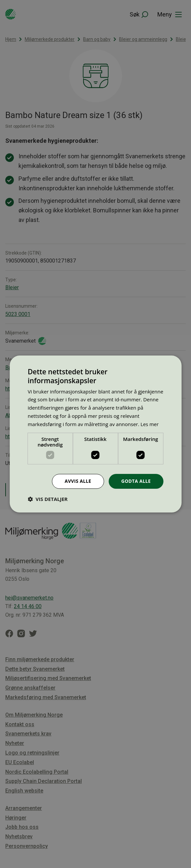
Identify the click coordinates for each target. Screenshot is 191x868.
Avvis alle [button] (78, 481)
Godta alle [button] (136, 481)
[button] (48, 499)
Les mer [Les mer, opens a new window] (150, 424)
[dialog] (95, 434)
